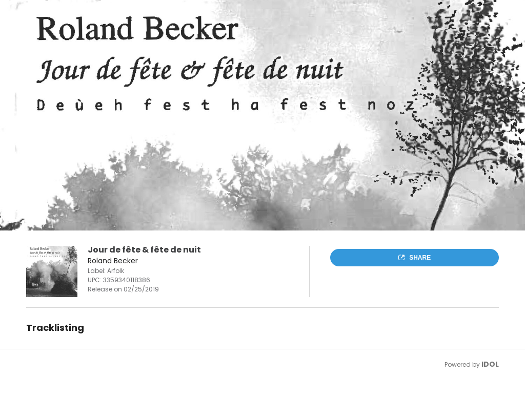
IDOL (490, 364)
